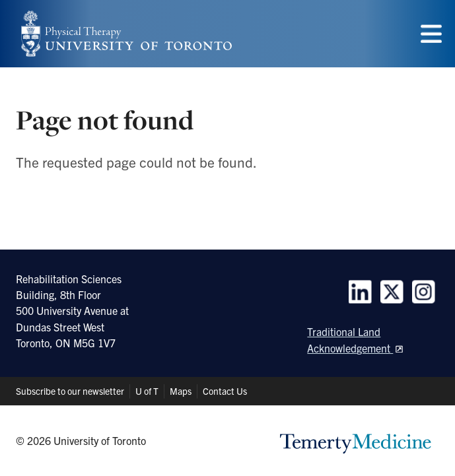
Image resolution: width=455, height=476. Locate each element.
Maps (181, 391)
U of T (147, 391)
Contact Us (225, 391)
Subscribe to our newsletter (70, 391)
